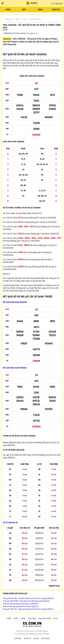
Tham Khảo (32, 618)
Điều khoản (45, 638)
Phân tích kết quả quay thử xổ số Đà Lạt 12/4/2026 (20, 606)
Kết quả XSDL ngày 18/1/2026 (15, 302)
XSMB (8, 10)
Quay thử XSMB (45, 618)
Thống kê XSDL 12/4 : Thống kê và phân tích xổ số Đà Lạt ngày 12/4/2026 (28, 609)
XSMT (24, 10)
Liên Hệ (36, 638)
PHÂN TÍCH (56, 10)
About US (27, 638)
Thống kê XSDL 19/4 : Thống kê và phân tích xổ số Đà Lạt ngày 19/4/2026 (28, 598)
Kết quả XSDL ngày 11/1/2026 (15, 368)
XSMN (40, 10)
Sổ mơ (55, 618)
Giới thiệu (18, 638)
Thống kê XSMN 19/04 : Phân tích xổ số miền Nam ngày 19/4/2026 (26, 601)
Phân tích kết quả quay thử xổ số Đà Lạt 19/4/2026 (20, 604)
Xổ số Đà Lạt (15, 60)
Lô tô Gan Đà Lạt (10, 523)
